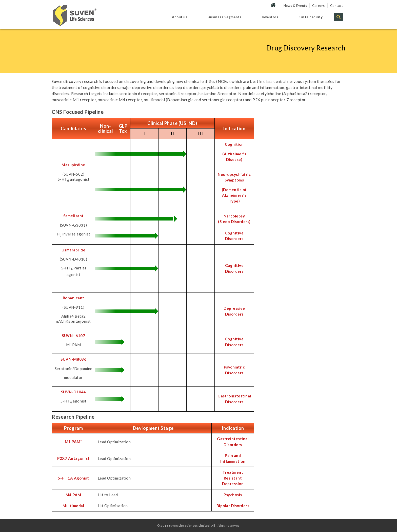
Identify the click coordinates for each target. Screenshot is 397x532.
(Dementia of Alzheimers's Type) (234, 195)
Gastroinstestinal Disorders (234, 399)
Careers (319, 6)
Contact (337, 6)
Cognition (234, 144)
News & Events (295, 6)
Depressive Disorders (234, 311)
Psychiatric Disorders (234, 370)
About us (180, 17)
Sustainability (311, 17)
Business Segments (225, 17)
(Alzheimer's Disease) (234, 157)
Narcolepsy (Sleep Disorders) (234, 219)
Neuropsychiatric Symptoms (234, 177)
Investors (270, 17)
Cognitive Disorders (234, 236)
